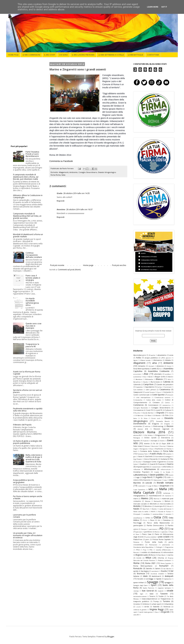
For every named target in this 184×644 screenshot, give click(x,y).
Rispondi (61, 201)
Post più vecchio (119, 265)
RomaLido (138, 568)
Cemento (167, 392)
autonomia (137, 377)
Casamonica (165, 389)
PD (161, 529)
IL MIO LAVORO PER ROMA (83, 55)
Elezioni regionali (162, 429)
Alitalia (168, 360)
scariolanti (155, 571)
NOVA (153, 512)
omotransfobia (158, 514)
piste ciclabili (164, 537)
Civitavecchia (138, 400)
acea (171, 355)
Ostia (157, 517)
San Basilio (167, 569)
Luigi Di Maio (153, 486)
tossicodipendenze (149, 599)
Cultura (168, 410)
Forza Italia (168, 451)
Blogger (111, 637)
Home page (88, 265)
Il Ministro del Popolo (22, 425)
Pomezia (136, 542)
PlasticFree (138, 539)
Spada (159, 579)
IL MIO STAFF (50, 55)
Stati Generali (148, 591)
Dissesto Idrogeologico (107, 172)
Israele (157, 472)
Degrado (160, 413)
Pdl (172, 529)
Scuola (164, 571)
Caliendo (137, 384)
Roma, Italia (61, 175)
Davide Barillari (148, 413)
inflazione (137, 469)
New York (146, 509)
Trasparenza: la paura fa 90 (32, 345)
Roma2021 (164, 566)
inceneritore (156, 467)
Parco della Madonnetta (158, 523)
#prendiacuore (140, 355)
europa (154, 441)
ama (154, 363)
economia (138, 426)
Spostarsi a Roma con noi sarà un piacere (28, 391)
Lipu (165, 480)
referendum (168, 552)
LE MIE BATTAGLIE (135, 55)
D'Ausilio (137, 413)
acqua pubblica (151, 358)
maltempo (167, 493)
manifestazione (155, 496)
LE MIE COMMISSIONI (31, 55)
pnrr (147, 539)
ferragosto (144, 449)
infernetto (167, 467)
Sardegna (145, 571)
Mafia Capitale (144, 492)
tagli (142, 594)
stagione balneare (164, 588)
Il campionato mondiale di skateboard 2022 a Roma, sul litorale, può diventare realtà (26, 177)
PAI (159, 520)
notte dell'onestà (165, 509)
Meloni (168, 501)
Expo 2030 (166, 443)
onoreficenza (138, 518)
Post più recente (57, 265)
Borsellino (137, 382)
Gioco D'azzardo (151, 459)
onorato (168, 514)
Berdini (171, 377)
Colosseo (156, 402)
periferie (148, 532)
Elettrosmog (158, 426)
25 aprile (152, 355)
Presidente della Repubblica (143, 547)
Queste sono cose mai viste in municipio (34, 326)
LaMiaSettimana (140, 475)
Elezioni (170, 426)
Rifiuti (148, 558)
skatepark (169, 576)
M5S (151, 489)
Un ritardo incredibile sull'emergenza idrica (32, 302)
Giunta (138, 462)
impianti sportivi (143, 467)
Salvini (158, 568)
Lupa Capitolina (139, 490)
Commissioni (153, 405)
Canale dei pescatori (165, 384)
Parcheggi (137, 523)
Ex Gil (156, 443)
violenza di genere (140, 610)
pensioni (139, 532)
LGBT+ (169, 477)
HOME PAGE (13, 55)
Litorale (149, 483)
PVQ (151, 550)
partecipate (138, 525)
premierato (166, 545)
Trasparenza (166, 599)
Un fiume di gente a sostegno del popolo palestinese (27, 442)
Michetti (153, 504)
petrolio (165, 532)
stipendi (161, 591)
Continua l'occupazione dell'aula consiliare (34, 255)
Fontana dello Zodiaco (150, 451)
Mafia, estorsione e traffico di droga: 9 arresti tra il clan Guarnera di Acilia (34, 458)
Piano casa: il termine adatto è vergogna (33, 278)
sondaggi (150, 579)
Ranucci (136, 552)
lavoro (171, 475)
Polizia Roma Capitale (162, 539)
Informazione (150, 469)
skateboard (156, 576)
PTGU (138, 550)
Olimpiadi (137, 514)
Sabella (149, 568)
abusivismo (162, 355)
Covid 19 (149, 410)
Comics (167, 403)
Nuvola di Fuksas (165, 512)
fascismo (155, 446)
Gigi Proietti (138, 459)
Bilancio (159, 379)
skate (145, 576)
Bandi (150, 377)
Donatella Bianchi (163, 421)
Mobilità (137, 506)
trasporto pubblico (141, 601)
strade (170, 591)
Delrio (171, 413)
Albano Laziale (145, 360)
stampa (136, 591)
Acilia (138, 358)
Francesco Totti (142, 454)
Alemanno (158, 360)
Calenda (167, 382)
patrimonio (153, 529)
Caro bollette (138, 390)
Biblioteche (149, 379)
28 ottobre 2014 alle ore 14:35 (77, 193)
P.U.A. (145, 520)
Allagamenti (64, 172)
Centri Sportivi (158, 395)
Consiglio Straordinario (88, 172)
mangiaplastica (139, 496)
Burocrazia (155, 382)
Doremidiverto (140, 424)
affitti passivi (166, 358)
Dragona (155, 424)
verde (147, 607)
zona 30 (136, 615)
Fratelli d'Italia (156, 454)
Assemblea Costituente (159, 371)
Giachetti (149, 456)
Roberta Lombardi (165, 560)
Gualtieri (144, 464)
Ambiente (74, 172)
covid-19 (159, 410)
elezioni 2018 (143, 429)
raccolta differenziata (163, 550)
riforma (161, 558)
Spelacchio (168, 579)
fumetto (168, 454)
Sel (172, 571)
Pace (152, 520)
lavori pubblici (157, 475)
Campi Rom (148, 384)
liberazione (157, 480)
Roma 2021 (150, 563)
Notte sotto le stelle (141, 512)
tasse (152, 594)
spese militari (139, 582)
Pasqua (144, 529)
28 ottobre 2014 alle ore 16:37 (79, 209)
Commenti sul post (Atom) (69, 270)
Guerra (170, 464)
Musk (169, 506)
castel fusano (150, 392)
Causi (159, 392)
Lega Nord (147, 477)
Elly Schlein (149, 435)
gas (135, 457)
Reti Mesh (162, 555)
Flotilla (169, 449)
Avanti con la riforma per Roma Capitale (27, 373)
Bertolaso (139, 379)
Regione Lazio (142, 555)
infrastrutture (166, 469)
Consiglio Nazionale (141, 408)
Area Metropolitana (141, 369)
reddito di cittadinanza (151, 552)
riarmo (170, 555)
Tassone (164, 594)
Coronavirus (138, 410)
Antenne (160, 366)
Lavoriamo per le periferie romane (24, 516)
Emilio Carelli (150, 438)
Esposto (146, 441)
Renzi (153, 555)
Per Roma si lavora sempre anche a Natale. (28, 497)
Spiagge (153, 582)
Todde (161, 596)
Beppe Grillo (160, 377)
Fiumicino (159, 449)
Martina (156, 499)
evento (147, 443)
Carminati (168, 387)
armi (154, 369)
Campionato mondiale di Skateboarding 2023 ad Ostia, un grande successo (27, 216)
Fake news (138, 446)
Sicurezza (141, 574)
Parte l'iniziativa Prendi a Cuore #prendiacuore (32, 154)
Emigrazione (160, 435)
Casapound (138, 392)
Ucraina (137, 604)
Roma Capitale (166, 563)
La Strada (167, 472)
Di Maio (148, 415)
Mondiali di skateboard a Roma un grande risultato (28, 235)
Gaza (140, 456)
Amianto (142, 366)
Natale (136, 509)
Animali (151, 366)
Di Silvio (144, 418)
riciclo (139, 558)
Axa (145, 377)
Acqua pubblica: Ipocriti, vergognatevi (24, 481)
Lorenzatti (142, 486)
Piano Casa (147, 534)
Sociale (140, 579)
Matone (148, 501)
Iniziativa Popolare (141, 472)
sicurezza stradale (157, 574)
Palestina (167, 520)
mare (136, 498)
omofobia (147, 514)
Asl (160, 369)
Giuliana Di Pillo (167, 459)
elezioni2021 (138, 435)
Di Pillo (166, 415)
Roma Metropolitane (143, 566)
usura (138, 607)
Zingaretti (165, 612)
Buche (146, 382)
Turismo (166, 601)
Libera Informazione (142, 480)
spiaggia (168, 582)
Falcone (147, 446)
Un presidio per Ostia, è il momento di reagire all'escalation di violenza (28, 535)
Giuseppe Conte (150, 462)
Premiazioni (153, 545)
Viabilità (156, 607)
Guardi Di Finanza (157, 464)
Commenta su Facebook (61, 161)
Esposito (137, 441)
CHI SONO (63, 55)
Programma (169, 547)
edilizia (148, 426)
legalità (159, 477)
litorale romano (165, 483)
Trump (156, 601)
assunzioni (137, 374)
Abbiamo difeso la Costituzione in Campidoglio (28, 196)
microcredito (165, 504)
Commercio (139, 405)
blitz (169, 379)
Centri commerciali (141, 395)
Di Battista (139, 415)
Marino (145, 498)
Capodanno (150, 387)
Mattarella (157, 501)
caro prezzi (151, 389)
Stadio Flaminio (148, 588)
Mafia (163, 489)
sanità (136, 571)
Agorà (135, 360)
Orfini (148, 518)
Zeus (157, 612)
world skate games (146, 612)
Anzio (169, 366)
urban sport (156, 604)
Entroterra (166, 438)
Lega (137, 477)
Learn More (153, 7)
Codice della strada (154, 400)
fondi (135, 451)
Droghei (167, 424)
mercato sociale (140, 504)
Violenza (167, 607)
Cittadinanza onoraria (162, 397)
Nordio (154, 509)
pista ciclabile (151, 537)
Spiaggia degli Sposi (141, 585)
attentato (158, 374)
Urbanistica (169, 604)
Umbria (146, 604)
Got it (164, 7)
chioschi (171, 395)
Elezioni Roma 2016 (149, 432)
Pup (145, 550)
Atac (146, 374)
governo (163, 462)
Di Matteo (157, 415)
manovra (168, 496)
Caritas (159, 387)
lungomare (165, 486)
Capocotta (139, 387)
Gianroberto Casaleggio (163, 457)
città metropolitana (143, 397)
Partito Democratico (155, 525)
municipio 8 (159, 506)
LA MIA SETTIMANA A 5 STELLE (111, 55)
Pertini (157, 532)
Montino (148, 506)
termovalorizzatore (140, 596)
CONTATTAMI (153, 55)
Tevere (152, 596)
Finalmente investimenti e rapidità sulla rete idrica (28, 410)
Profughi (159, 547)
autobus (168, 374)
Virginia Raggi (157, 609)
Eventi (162, 441)
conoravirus (167, 405)
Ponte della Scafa (154, 542)
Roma (136, 563)
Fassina (163, 446)
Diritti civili (156, 418)
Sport (154, 585)
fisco (151, 449)
